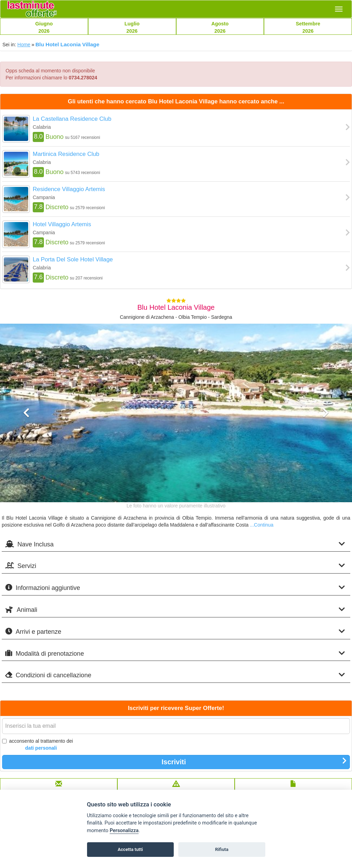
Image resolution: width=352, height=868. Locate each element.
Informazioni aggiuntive (175, 588)
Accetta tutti (130, 849)
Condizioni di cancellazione (175, 675)
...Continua (262, 525)
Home (24, 45)
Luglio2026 (132, 27)
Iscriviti (254, 762)
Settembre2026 (308, 27)
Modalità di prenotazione (175, 653)
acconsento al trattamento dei (38, 745)
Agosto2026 (220, 27)
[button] (26, 454)
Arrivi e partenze (175, 632)
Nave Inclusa (175, 544)
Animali (175, 610)
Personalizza (124, 831)
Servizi (175, 566)
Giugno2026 (44, 27)
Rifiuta (222, 849)
